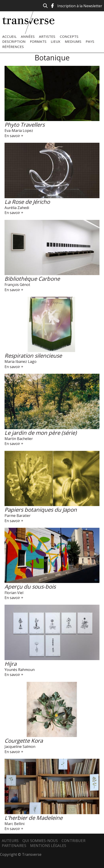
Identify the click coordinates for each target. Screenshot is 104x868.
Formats (38, 41)
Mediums (73, 41)
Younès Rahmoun (20, 670)
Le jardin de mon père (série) (41, 433)
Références (13, 47)
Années (28, 36)
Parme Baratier (18, 516)
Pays (90, 41)
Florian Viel (14, 593)
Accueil (9, 36)
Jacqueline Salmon (20, 747)
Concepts (69, 36)
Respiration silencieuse (33, 356)
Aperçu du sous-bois (30, 586)
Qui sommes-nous (40, 841)
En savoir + (14, 136)
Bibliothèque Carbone (32, 279)
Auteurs (10, 841)
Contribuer (74, 841)
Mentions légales (48, 846)
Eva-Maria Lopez (19, 131)
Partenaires (14, 846)
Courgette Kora (24, 741)
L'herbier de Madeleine (34, 818)
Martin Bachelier (19, 439)
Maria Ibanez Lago (21, 361)
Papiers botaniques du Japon (41, 510)
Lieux (56, 41)
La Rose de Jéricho (27, 202)
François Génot (17, 285)
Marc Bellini (15, 824)
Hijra (11, 664)
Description (14, 41)
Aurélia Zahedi (17, 208)
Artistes (47, 36)
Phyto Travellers (25, 125)
